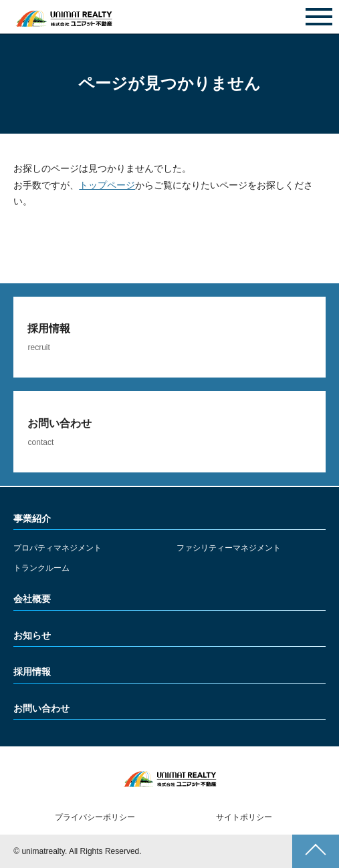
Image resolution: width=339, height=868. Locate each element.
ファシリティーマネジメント (229, 548)
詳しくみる (169, 337)
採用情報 (32, 672)
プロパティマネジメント (58, 548)
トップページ (107, 185)
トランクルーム (41, 568)
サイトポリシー (244, 817)
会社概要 (32, 599)
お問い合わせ (170, 17)
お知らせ (32, 635)
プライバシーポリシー (95, 817)
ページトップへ (316, 851)
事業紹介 (32, 519)
